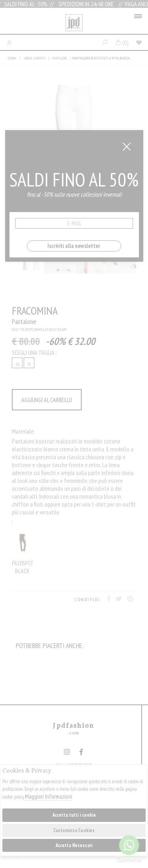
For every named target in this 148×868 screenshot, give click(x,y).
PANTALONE (60, 58)
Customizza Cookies (74, 830)
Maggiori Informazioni (49, 796)
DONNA (12, 58)
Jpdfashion (74, 23)
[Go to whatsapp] (129, 845)
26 (17, 364)
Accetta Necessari (74, 845)
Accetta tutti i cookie (74, 815)
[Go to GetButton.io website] (129, 860)
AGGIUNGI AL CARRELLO (47, 400)
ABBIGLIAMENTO (35, 58)
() (122, 43)
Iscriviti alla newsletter (74, 246)
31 (29, 364)
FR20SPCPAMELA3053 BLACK (22, 552)
